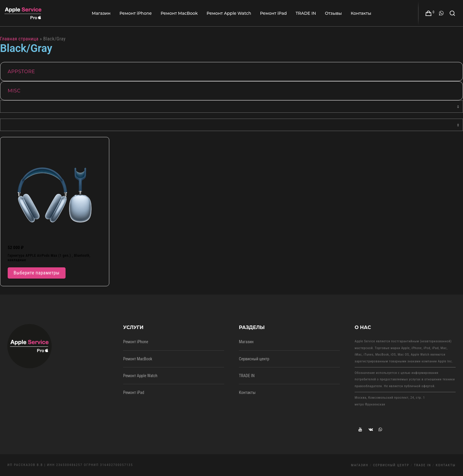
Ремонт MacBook (138, 359)
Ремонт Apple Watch (140, 376)
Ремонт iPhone (136, 342)
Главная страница (19, 39)
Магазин (246, 342)
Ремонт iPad (134, 392)
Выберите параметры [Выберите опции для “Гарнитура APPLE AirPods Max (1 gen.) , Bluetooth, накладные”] (37, 273)
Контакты (247, 392)
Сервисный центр (254, 359)
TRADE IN (247, 376)
